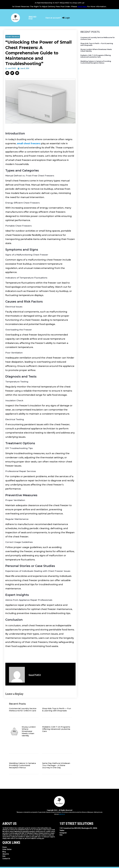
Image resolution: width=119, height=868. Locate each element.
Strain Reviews (13, 37)
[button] (7, 73)
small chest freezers (29, 144)
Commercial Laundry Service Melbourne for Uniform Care (23, 710)
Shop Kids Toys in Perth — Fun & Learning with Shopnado (57, 710)
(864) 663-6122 (33, 18)
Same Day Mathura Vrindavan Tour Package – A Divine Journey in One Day (56, 765)
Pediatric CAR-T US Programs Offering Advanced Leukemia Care (56, 729)
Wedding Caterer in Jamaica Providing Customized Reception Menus (22, 765)
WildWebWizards (62, 814)
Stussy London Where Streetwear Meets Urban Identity (29, 731)
